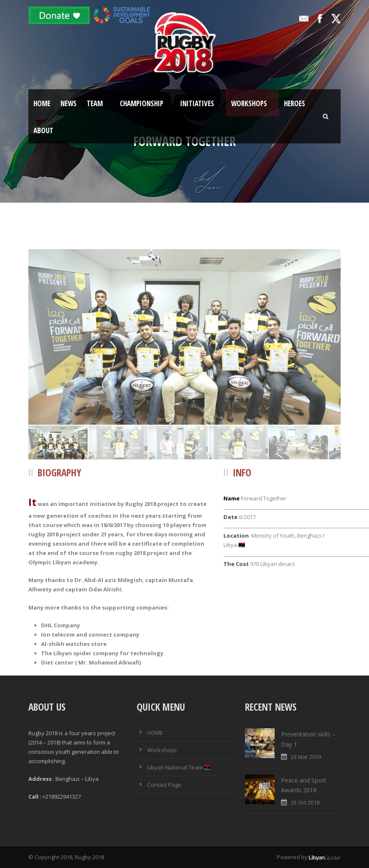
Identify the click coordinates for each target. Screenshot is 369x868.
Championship (142, 103)
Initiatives (197, 103)
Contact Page (164, 785)
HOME (155, 733)
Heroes (295, 103)
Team (95, 103)
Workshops (249, 103)
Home (42, 103)
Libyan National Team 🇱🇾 (179, 767)
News (69, 103)
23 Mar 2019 (306, 757)
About (43, 130)
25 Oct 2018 (305, 802)
